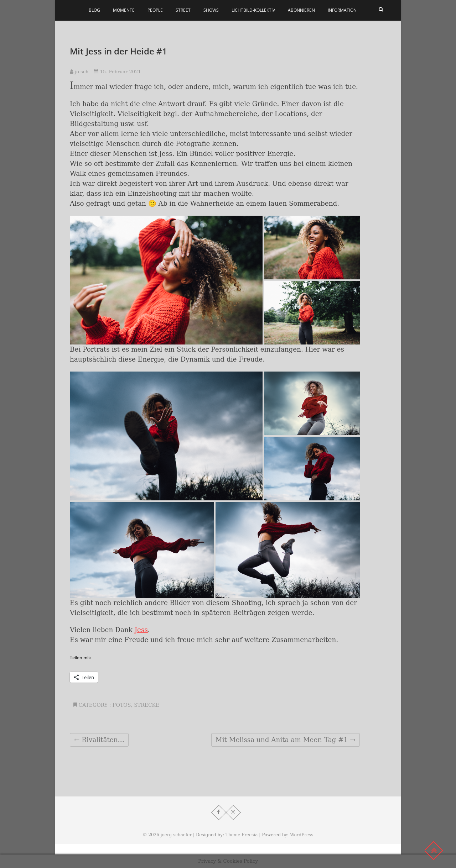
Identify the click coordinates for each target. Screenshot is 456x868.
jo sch (79, 72)
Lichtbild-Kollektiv (253, 10)
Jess (141, 630)
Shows (211, 10)
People (155, 10)
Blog (94, 10)
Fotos (122, 705)
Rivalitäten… (99, 740)
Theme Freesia (242, 835)
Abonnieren (301, 10)
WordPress (302, 835)
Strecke (147, 705)
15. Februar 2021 (117, 72)
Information (342, 10)
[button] (166, 280)
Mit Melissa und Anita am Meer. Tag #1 (286, 740)
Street (183, 10)
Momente (124, 10)
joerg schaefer (176, 835)
